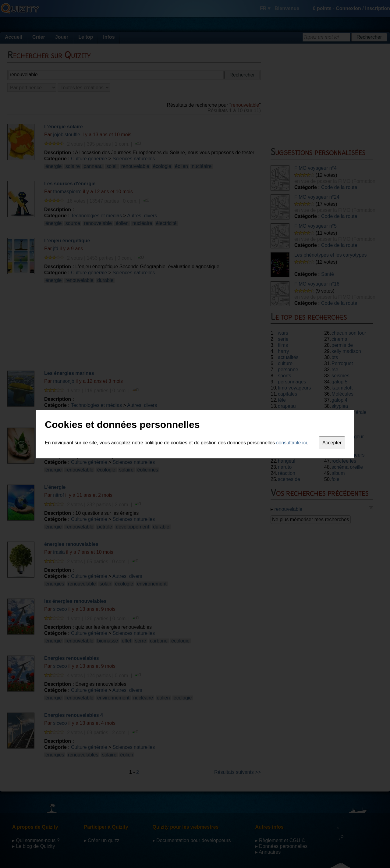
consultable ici (292, 443)
